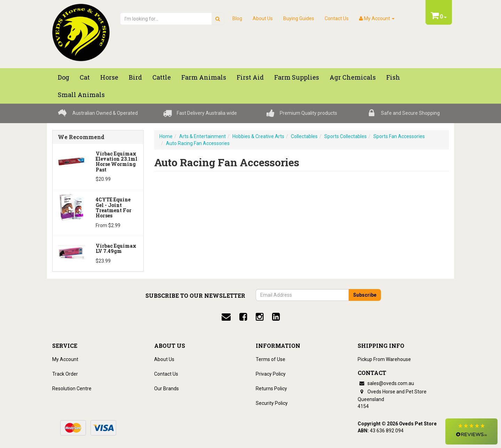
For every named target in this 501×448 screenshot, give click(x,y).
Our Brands (166, 389)
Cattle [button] (162, 77)
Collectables (304, 136)
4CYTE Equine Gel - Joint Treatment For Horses (114, 207)
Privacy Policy (271, 374)
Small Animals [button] (81, 95)
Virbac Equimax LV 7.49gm (116, 248)
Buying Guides (299, 18)
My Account (65, 359)
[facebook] (243, 317)
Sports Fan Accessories (399, 136)
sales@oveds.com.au (386, 383)
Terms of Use (271, 359)
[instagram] (260, 317)
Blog (237, 18)
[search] (218, 19)
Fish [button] (393, 77)
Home (166, 136)
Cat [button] (85, 77)
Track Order (65, 374)
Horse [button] (109, 77)
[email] (226, 317)
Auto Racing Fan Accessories (198, 143)
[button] (471, 431)
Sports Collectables (345, 136)
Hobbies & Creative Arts (258, 136)
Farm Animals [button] (204, 77)
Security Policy (272, 403)
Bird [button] (135, 77)
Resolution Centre (72, 389)
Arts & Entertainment (202, 136)
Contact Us (337, 18)
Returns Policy (271, 389)
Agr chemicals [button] (353, 77)
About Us (263, 18)
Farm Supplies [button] (297, 77)
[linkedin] (276, 317)
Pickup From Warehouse (384, 359)
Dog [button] (63, 77)
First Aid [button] (250, 77)
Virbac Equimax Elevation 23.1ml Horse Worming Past (117, 162)
